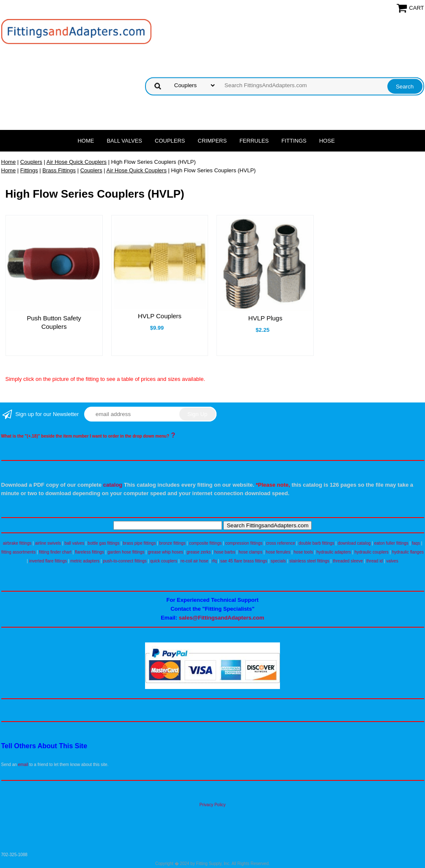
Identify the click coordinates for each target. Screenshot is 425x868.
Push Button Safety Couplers (54, 322)
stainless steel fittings (309, 561)
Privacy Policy (212, 805)
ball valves (75, 543)
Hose (327, 141)
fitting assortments (18, 552)
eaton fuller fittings (391, 543)
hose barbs (225, 552)
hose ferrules (278, 552)
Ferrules (254, 141)
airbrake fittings (17, 543)
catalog (113, 485)
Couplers (170, 141)
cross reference (281, 543)
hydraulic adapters (334, 552)
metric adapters (85, 561)
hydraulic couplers (372, 552)
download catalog (354, 543)
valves (392, 561)
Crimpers (212, 141)
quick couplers (164, 561)
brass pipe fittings (140, 543)
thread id (374, 561)
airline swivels (48, 543)
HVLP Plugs (265, 318)
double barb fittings (317, 543)
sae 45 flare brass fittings (244, 561)
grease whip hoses (166, 552)
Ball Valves (124, 141)
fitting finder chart (55, 552)
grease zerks (199, 552)
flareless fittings (89, 552)
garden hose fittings (126, 552)
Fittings (294, 141)
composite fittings (205, 543)
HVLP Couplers (160, 316)
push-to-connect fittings (125, 561)
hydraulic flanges (408, 552)
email (23, 765)
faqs (416, 543)
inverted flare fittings (48, 561)
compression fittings (244, 543)
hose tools (304, 552)
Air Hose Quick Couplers (77, 162)
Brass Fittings (59, 170)
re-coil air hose (195, 561)
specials (278, 561)
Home (86, 141)
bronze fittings (173, 543)
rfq (214, 561)
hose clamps (250, 552)
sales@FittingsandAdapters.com (222, 618)
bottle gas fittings (103, 543)
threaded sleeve (348, 561)
